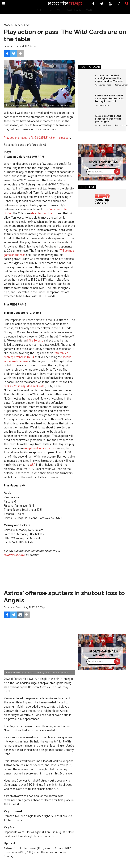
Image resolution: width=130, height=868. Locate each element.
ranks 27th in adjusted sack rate (24, 386)
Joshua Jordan (121, 85)
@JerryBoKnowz (15, 555)
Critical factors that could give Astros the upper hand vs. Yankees (109, 78)
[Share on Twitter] (14, 54)
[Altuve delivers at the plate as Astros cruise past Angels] (85, 121)
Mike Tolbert (35, 340)
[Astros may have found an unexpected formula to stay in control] (85, 101)
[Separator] (20, 54)
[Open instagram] (119, 4)
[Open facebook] (93, 4)
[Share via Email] (20, 615)
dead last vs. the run (44, 213)
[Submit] (127, 4)
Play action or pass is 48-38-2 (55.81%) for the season (37, 138)
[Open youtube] (110, 4)
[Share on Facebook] (7, 54)
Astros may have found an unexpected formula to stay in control (109, 98)
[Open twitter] (102, 4)
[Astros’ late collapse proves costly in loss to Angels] (39, 651)
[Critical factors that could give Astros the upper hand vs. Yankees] (85, 81)
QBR (33, 465)
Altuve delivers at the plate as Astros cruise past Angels (108, 119)
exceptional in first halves (40, 448)
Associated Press (103, 85)
